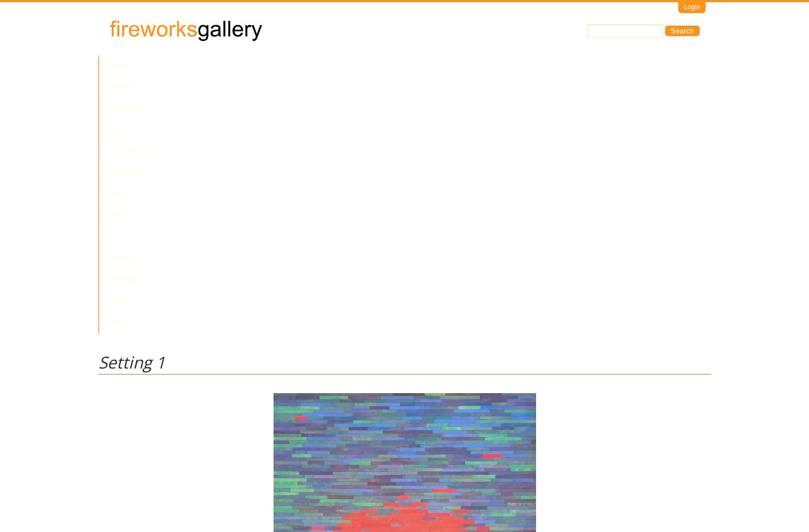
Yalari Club (549, 66)
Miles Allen (115, 413)
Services (496, 66)
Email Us (113, 486)
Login (692, 7)
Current (197, 66)
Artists (154, 66)
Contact (450, 66)
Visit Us (143, 486)
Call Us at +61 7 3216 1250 (210, 486)
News (363, 66)
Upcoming (322, 66)
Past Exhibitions (259, 66)
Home (117, 66)
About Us (404, 66)
